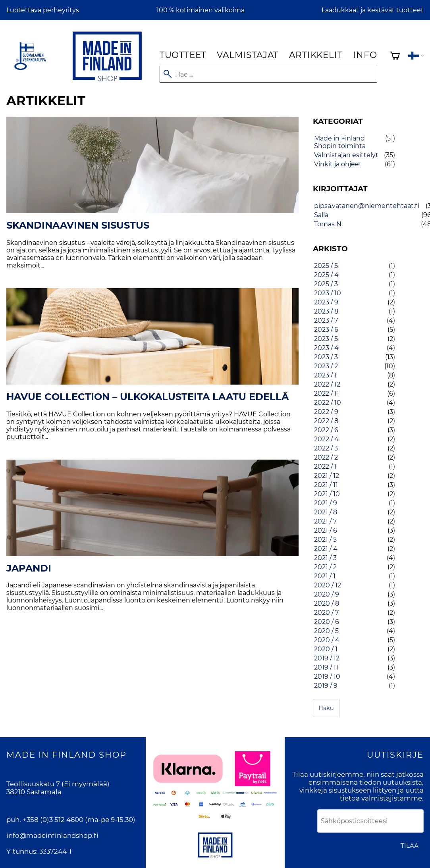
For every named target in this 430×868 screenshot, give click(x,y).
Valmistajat (248, 55)
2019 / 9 (326, 686)
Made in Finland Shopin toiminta (340, 142)
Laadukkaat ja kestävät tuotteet (373, 10)
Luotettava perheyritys (43, 10)
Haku (326, 708)
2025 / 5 (326, 266)
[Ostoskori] (395, 57)
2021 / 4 (326, 549)
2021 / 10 (327, 494)
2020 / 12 (328, 585)
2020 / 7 (326, 613)
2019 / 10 (327, 677)
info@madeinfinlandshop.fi (52, 835)
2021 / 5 (325, 540)
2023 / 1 (325, 375)
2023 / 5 (326, 339)
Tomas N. (328, 224)
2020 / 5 (326, 631)
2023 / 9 (326, 302)
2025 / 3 (326, 284)
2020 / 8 (327, 603)
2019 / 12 (327, 658)
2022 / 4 (326, 439)
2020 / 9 (327, 594)
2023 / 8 (326, 311)
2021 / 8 (326, 512)
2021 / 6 (326, 530)
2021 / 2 (325, 567)
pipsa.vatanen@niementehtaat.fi (367, 206)
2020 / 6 (327, 622)
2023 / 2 (326, 366)
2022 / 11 (327, 394)
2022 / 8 (326, 421)
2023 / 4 (326, 348)
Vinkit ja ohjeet (338, 164)
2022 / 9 (326, 412)
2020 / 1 (326, 649)
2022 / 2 (326, 457)
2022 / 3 (326, 448)
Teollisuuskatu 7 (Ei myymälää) (58, 784)
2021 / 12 (327, 476)
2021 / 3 (325, 558)
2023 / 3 (326, 357)
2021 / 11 (326, 485)
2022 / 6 (326, 430)
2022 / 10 (328, 403)
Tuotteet (183, 55)
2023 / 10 (328, 293)
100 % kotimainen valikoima (201, 10)
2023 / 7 (326, 320)
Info (365, 55)
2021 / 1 (325, 576)
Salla (321, 215)
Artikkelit (316, 55)
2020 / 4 (327, 640)
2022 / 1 (325, 467)
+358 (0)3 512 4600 (53, 820)
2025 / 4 (326, 275)
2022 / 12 (327, 384)
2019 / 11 (326, 667)
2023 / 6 (326, 330)
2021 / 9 (326, 503)
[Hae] (268, 74)
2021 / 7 (325, 521)
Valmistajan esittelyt (346, 155)
